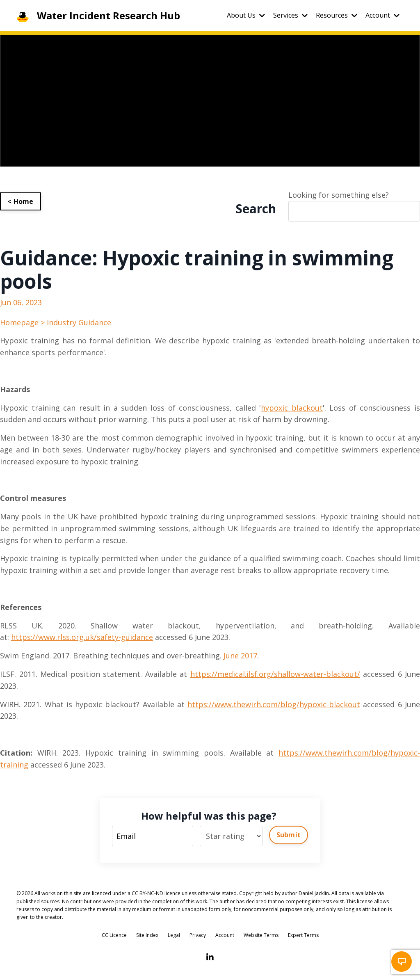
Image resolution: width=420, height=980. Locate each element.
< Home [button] (21, 201)
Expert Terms (303, 935)
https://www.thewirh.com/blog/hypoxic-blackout (274, 704)
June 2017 (240, 656)
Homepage (19, 322)
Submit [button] (289, 835)
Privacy (198, 935)
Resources (337, 15)
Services (290, 15)
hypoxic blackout (292, 408)
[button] (402, 962)
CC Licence (114, 935)
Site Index (147, 935)
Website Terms (261, 935)
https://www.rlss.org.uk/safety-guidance (82, 637)
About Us (246, 15)
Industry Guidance (79, 322)
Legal (174, 935)
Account (382, 15)
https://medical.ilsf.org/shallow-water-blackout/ (275, 674)
